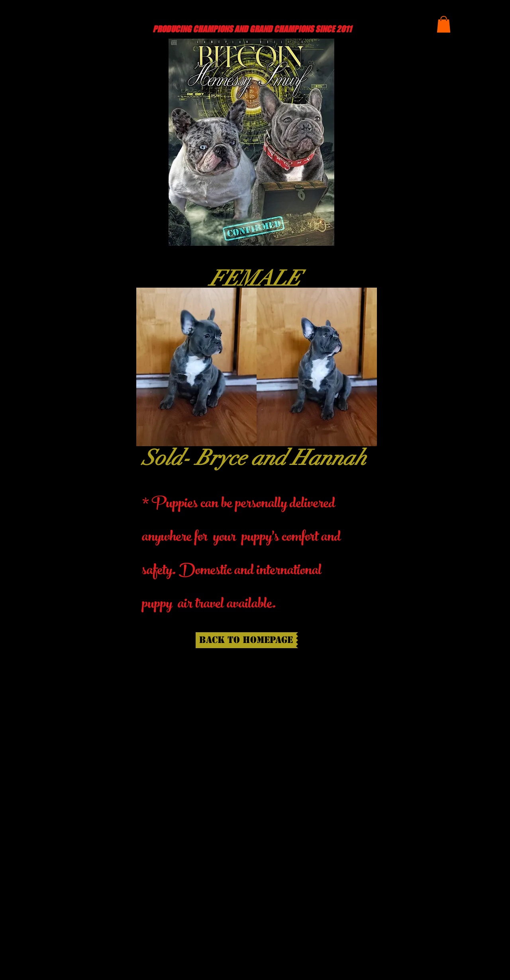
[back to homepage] (246, 640)
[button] (444, 24)
